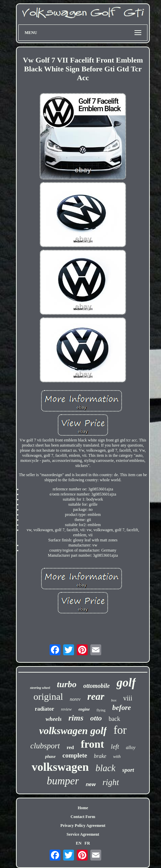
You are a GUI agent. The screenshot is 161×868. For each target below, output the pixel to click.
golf (126, 683)
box (114, 700)
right (111, 782)
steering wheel (40, 688)
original (48, 697)
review (66, 709)
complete (75, 755)
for (120, 730)
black (105, 768)
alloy (131, 748)
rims (76, 718)
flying (101, 710)
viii (128, 698)
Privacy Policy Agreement (83, 826)
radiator (45, 709)
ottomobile (96, 686)
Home (83, 808)
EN (79, 843)
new (91, 784)
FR (87, 843)
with (117, 756)
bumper (63, 781)
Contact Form (83, 817)
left (115, 747)
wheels (53, 719)
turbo (67, 684)
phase (50, 756)
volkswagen (60, 767)
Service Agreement (83, 834)
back (114, 719)
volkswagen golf (73, 731)
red (70, 747)
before (122, 708)
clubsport (45, 746)
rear (96, 696)
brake (100, 756)
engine (84, 709)
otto (96, 718)
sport (128, 770)
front (93, 744)
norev (75, 699)
